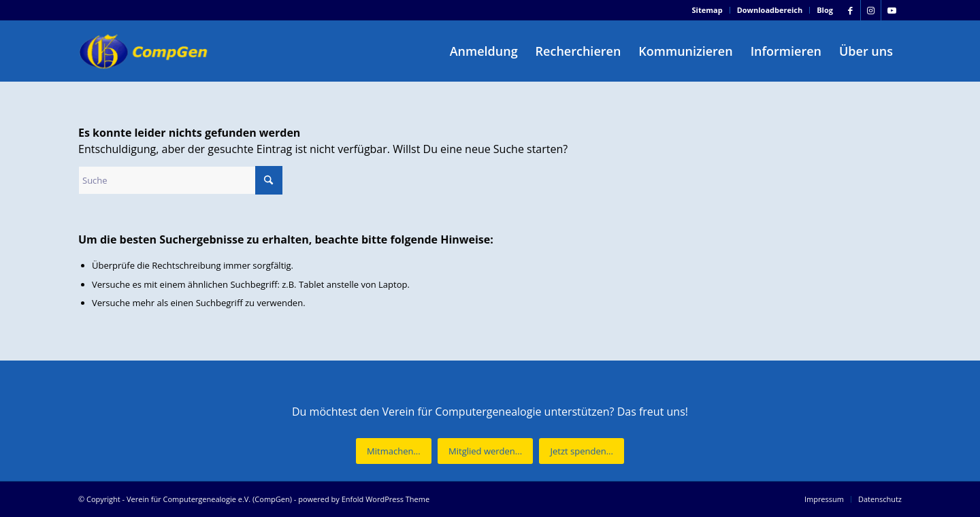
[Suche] (180, 180)
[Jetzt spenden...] (581, 451)
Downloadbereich (770, 10)
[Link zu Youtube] (892, 10)
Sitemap (707, 10)
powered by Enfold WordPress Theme (364, 499)
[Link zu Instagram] (871, 10)
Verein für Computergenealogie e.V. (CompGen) (209, 499)
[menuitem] (708, 10)
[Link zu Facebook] (850, 10)
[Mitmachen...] (394, 451)
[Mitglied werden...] (485, 451)
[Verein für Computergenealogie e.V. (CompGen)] (145, 51)
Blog (825, 10)
